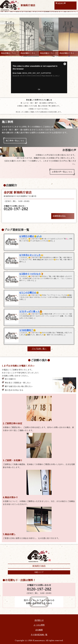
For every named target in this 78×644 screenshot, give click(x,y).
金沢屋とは (39, 620)
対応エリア (39, 572)
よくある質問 (39, 625)
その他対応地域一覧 (39, 635)
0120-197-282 (39, 589)
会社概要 (39, 630)
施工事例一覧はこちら (15, 141)
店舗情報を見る (59, 216)
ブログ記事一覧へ (39, 349)
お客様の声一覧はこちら (62, 172)
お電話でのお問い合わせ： (16, 208)
